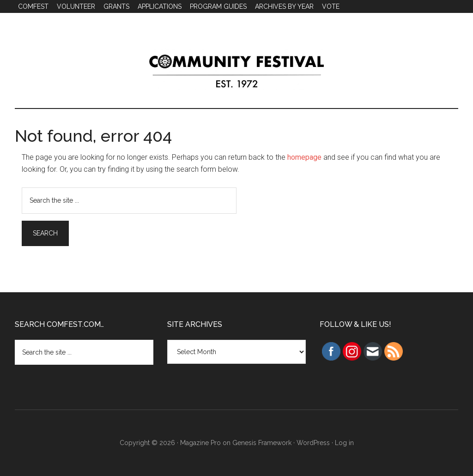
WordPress (313, 443)
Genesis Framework (262, 443)
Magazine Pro (200, 443)
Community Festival (236, 69)
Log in (344, 443)
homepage (304, 157)
